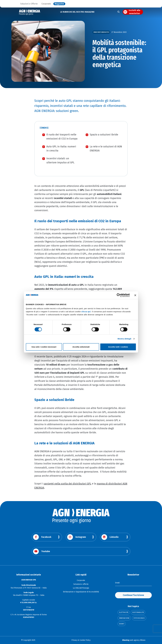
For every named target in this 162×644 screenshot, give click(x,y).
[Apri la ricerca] (119, 12)
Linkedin (110, 537)
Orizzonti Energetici (101, 32)
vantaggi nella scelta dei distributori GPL (67, 484)
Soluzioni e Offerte (29, 4)
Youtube (42, 551)
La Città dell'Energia (81, 588)
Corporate (46, 4)
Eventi (122, 624)
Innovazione (124, 618)
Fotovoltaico (139, 618)
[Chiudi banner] (135, 295)
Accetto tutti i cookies (118, 347)
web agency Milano (134, 640)
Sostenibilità (138, 612)
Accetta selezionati (81, 347)
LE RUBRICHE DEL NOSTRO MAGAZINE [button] (77, 12)
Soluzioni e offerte (81, 584)
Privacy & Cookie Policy (81, 640)
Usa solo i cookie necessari (44, 347)
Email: (118, 583)
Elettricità (124, 612)
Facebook (42, 537)
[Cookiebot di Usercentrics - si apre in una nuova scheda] (119, 295)
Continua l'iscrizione (133, 595)
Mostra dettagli (124, 339)
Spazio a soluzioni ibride (104, 135)
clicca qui (86, 312)
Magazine (59, 4)
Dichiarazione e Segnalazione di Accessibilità (81, 592)
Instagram (77, 537)
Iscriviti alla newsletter (134, 12)
